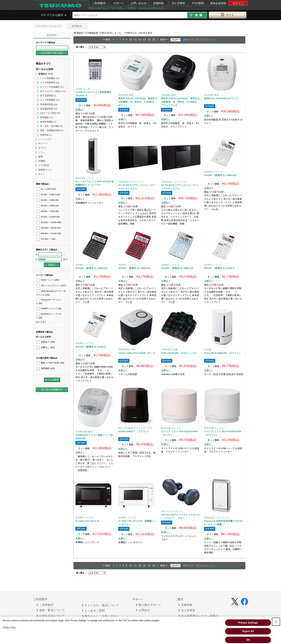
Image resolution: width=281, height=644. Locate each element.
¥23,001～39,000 (49, 228)
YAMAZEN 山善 (126, 349)
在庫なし (46, 347)
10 (130, 39)
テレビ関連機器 (50, 78)
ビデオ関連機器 (50, 83)
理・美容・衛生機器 (51, 126)
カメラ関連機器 (50, 100)
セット (42, 174)
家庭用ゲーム (45, 170)
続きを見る (41, 322)
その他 (208, 349)
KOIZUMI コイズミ (85, 178)
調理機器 (47, 118)
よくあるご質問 (93, 611)
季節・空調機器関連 (52, 130)
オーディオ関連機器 (52, 87)
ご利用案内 (99, 3)
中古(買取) (198, 3)
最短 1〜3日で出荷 (50, 363)
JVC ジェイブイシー (51, 285)
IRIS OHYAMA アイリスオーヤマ (135, 428)
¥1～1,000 (46, 189)
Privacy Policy (9, 627)
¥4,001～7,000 (48, 211)
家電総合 (77, 26)
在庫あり (46, 342)
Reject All (248, 631)
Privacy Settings (248, 623)
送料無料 (46, 368)
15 (154, 39)
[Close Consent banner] (276, 622)
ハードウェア (45, 139)
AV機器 (42, 161)
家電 (41, 157)
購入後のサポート (149, 605)
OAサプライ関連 (50, 113)
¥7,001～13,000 (48, 217)
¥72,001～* (46, 239)
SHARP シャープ (49, 308)
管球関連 (46, 135)
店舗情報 (158, 3)
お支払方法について (51, 616)
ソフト (42, 152)
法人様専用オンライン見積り (198, 616)
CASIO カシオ (83, 89)
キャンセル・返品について (100, 605)
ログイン (238, 3)
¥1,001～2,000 (48, 195)
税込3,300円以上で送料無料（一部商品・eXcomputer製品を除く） (129, 8)
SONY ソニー (48, 280)
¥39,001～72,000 (49, 233)
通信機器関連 (49, 109)
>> (166, 39)
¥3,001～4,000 (48, 206)
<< (104, 39)
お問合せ (143, 610)
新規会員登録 (218, 3)
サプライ (43, 148)
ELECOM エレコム (171, 428)
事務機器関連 (49, 104)
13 (144, 39)
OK (248, 640)
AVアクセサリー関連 (53, 91)
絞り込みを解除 (45, 69)
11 (135, 39)
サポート (119, 3)
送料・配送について (51, 610)
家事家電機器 (48, 122)
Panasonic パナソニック (131, 182)
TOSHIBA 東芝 (126, 95)
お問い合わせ (139, 3)
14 (149, 39)
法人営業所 (178, 3)
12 (140, 39)
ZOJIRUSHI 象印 (84, 432)
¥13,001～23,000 (49, 222)
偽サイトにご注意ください (100, 616)
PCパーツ (43, 144)
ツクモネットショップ (49, 26)
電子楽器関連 (48, 96)
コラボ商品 (44, 165)
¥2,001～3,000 (48, 200)
